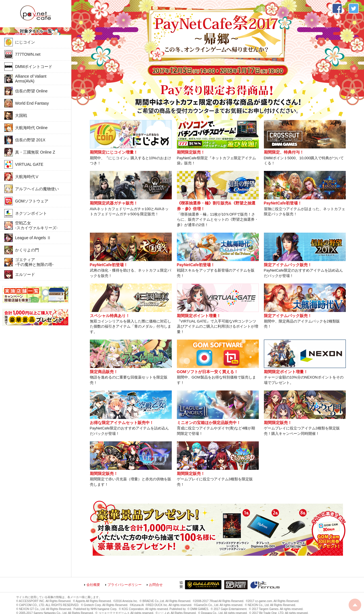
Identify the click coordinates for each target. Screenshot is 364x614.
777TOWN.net (28, 54)
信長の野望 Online (31, 91)
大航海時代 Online (31, 128)
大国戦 (21, 115)
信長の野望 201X (30, 140)
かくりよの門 (27, 250)
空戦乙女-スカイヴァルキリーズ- (36, 225)
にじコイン (25, 42)
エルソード (25, 274)
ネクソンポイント (31, 213)
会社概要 (93, 585)
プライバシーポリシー (125, 585)
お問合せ (156, 585)
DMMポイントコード (34, 67)
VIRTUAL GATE (29, 164)
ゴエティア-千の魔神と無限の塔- (34, 262)
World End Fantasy (32, 103)
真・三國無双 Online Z (35, 152)
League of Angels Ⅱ (33, 238)
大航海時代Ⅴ (27, 177)
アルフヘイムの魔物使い (37, 189)
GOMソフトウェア (32, 201)
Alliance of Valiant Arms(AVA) (31, 79)
